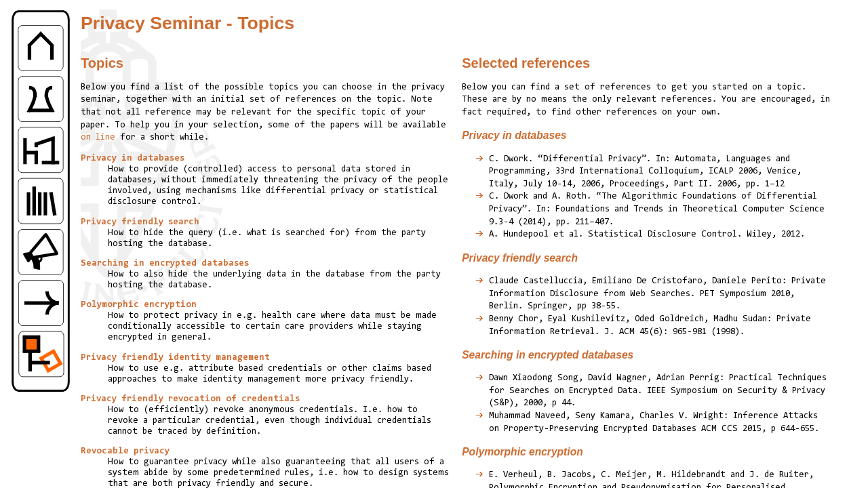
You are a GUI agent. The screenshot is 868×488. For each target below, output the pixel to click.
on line (98, 137)
